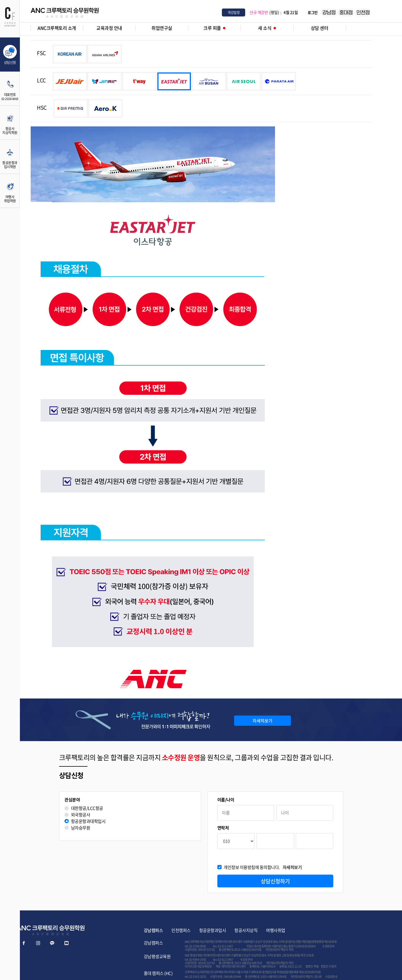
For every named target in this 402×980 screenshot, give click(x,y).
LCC (41, 80)
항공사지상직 (246, 930)
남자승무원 (81, 828)
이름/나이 (226, 800)
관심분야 (72, 800)
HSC (42, 108)
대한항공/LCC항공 (87, 808)
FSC (41, 53)
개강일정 (234, 12)
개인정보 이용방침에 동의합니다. (263, 867)
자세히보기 (263, 721)
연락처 (223, 828)
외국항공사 (81, 815)
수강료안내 (328, 946)
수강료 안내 (246, 959)
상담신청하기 (275, 881)
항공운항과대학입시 (88, 821)
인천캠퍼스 (181, 930)
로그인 (313, 12)
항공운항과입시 (213, 930)
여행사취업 (276, 930)
